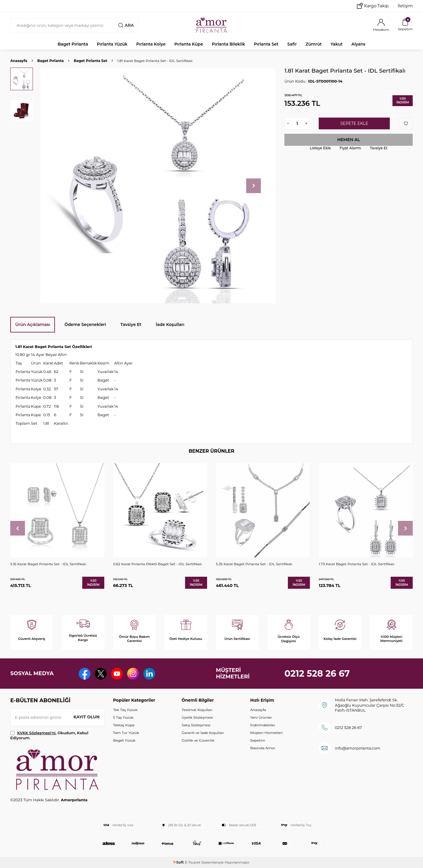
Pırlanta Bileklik (228, 44)
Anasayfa (19, 61)
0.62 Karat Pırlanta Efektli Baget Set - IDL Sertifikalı (157, 564)
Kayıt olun (87, 717)
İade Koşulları (170, 325)
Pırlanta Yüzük (112, 44)
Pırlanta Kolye (151, 44)
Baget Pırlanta (73, 44)
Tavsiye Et (379, 148)
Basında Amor (263, 748)
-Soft (179, 862)
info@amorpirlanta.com (358, 748)
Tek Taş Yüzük (125, 710)
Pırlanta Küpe (189, 44)
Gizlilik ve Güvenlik (198, 740)
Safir (292, 44)
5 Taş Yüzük (123, 717)
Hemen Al (349, 140)
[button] (254, 186)
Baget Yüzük (124, 740)
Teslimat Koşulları (197, 710)
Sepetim (258, 740)
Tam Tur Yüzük (126, 733)
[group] (158, 186)
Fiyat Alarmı (350, 148)
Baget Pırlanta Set (90, 61)
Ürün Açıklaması (33, 325)
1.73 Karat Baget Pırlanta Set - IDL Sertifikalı (356, 564)
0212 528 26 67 (317, 674)
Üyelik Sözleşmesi (197, 717)
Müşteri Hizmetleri (267, 733)
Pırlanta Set (266, 44)
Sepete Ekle (354, 123)
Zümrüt (314, 44)
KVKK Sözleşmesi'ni (36, 733)
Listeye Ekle (320, 148)
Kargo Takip (373, 6)
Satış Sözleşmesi (196, 725)
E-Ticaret (193, 862)
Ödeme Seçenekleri (85, 325)
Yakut (336, 44)
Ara (126, 25)
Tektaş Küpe (124, 725)
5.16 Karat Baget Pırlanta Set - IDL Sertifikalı (48, 564)
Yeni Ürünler (261, 717)
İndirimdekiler (263, 725)
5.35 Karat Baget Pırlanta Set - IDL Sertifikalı (254, 564)
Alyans (358, 44)
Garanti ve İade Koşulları (203, 733)
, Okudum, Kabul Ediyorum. (49, 735)
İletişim (405, 6)
